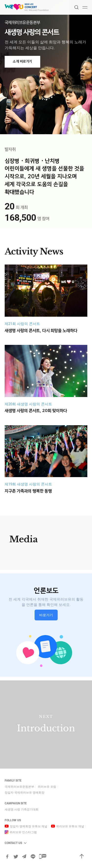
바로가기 (46, 615)
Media (24, 539)
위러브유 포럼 (47, 787)
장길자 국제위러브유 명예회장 (25, 793)
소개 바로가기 (22, 61)
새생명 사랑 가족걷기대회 (22, 809)
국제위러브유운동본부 (19, 787)
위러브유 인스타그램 (23, 832)
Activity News (34, 251)
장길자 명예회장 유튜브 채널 (29, 826)
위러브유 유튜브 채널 (70, 826)
